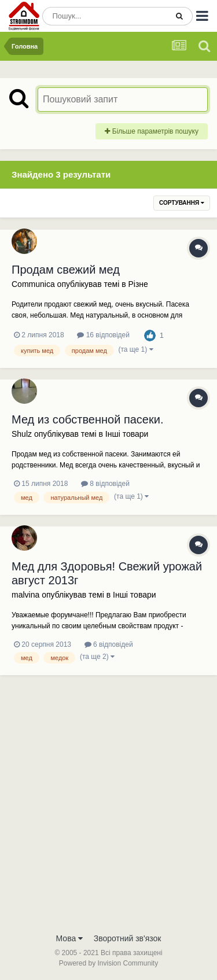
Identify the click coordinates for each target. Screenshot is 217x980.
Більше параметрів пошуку (152, 131)
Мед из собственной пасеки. (87, 419)
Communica (33, 284)
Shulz (22, 434)
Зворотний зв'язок (128, 938)
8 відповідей (105, 484)
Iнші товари (127, 434)
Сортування (182, 203)
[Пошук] (105, 16)
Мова (70, 938)
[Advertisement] (108, 813)
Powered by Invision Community (108, 963)
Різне (138, 284)
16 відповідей (103, 335)
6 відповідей (109, 644)
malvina (25, 595)
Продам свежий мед (66, 270)
